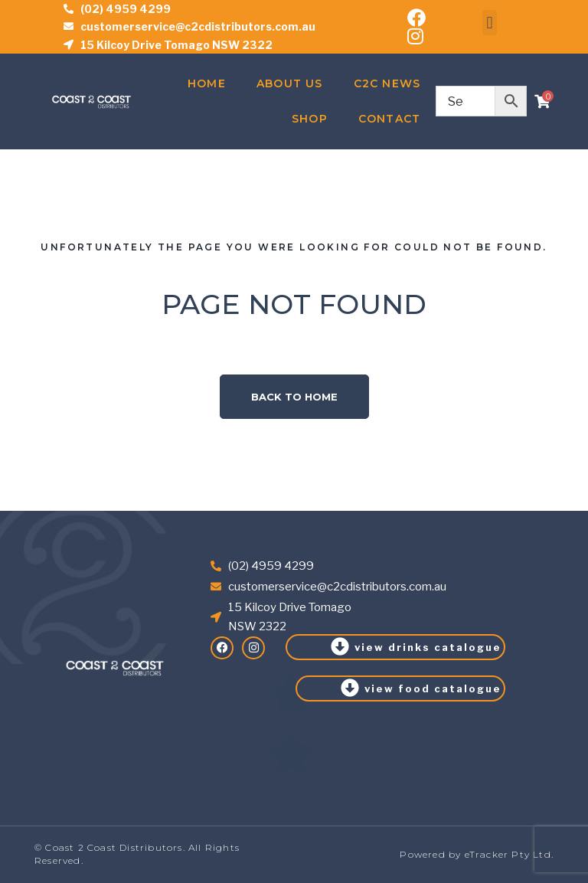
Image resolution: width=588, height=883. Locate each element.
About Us (290, 83)
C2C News (387, 83)
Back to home (294, 397)
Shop (310, 119)
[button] (490, 23)
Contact (389, 119)
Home (207, 83)
